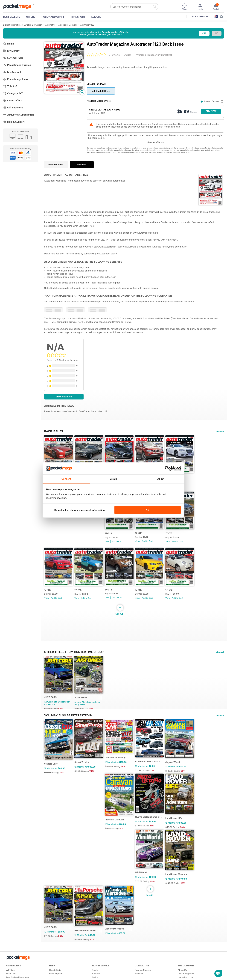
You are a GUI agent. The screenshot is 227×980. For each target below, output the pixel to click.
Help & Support (14, 122)
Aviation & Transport (33, 25)
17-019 (112, 539)
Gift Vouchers (13, 108)
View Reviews (64, 397)
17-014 (112, 597)
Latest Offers (13, 100)
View (111, 547)
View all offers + (155, 142)
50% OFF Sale (13, 58)
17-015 (80, 598)
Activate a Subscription (18, 115)
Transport (78, 17)
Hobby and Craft (53, 17)
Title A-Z (10, 86)
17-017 (177, 539)
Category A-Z (13, 93)
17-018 (145, 538)
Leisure (96, 17)
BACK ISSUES (54, 431)
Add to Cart (186, 488)
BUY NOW (211, 111)
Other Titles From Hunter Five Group (74, 660)
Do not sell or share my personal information (80, 510)
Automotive (50, 25)
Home (9, 44)
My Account (12, 72)
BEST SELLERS (12, 17)
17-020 (177, 480)
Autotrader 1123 (87, 25)
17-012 (177, 598)
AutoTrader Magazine (68, 25)
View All (220, 431)
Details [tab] (113, 479)
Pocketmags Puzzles (17, 65)
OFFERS (31, 17)
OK (147, 510)
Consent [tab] (66, 479)
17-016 (48, 598)
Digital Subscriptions (12, 25)
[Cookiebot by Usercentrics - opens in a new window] (167, 468)
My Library (11, 51)
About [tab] (161, 479)
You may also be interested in (68, 726)
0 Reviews (114, 55)
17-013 (145, 598)
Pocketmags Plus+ (16, 79)
